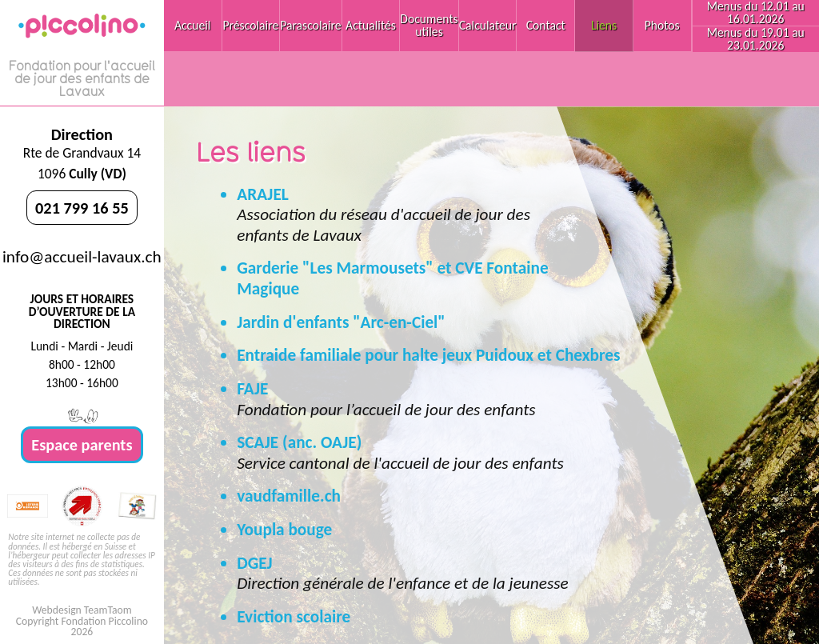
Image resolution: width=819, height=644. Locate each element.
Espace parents (82, 445)
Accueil (192, 25)
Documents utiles (429, 25)
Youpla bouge (284, 530)
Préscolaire (251, 25)
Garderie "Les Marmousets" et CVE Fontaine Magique (392, 278)
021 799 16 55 (82, 208)
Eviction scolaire (294, 617)
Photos (662, 25)
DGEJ (254, 563)
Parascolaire (310, 25)
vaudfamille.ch (289, 496)
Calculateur (488, 25)
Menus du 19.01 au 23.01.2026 (756, 39)
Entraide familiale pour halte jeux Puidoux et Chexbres (428, 355)
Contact (546, 25)
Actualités (371, 25)
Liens (604, 25)
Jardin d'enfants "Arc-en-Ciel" (341, 322)
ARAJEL (263, 194)
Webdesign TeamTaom (82, 610)
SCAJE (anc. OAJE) (299, 442)
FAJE (252, 389)
